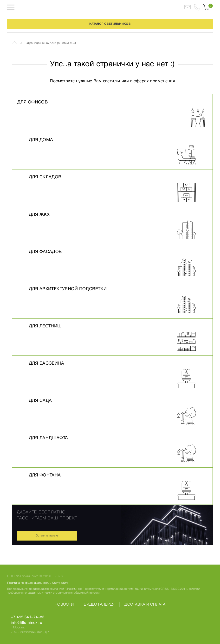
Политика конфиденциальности (28, 583)
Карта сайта (60, 583)
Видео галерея (99, 605)
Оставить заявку (47, 536)
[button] (11, 7)
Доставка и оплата (145, 605)
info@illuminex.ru (26, 623)
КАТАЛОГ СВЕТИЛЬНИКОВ (110, 24)
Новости (64, 605)
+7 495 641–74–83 (28, 617)
